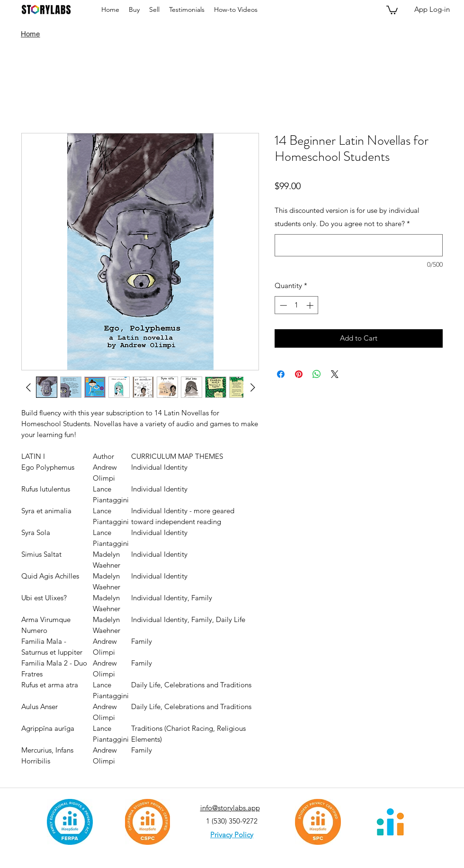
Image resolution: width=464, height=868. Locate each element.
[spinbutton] (297, 305)
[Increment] (311, 305)
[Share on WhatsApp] (317, 374)
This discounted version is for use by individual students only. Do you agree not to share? (347, 217)
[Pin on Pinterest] (299, 374)
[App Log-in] (432, 9)
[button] (392, 9)
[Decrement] (282, 305)
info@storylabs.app (230, 808)
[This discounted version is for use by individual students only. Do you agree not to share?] (359, 245)
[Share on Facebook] (281, 374)
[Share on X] (335, 374)
